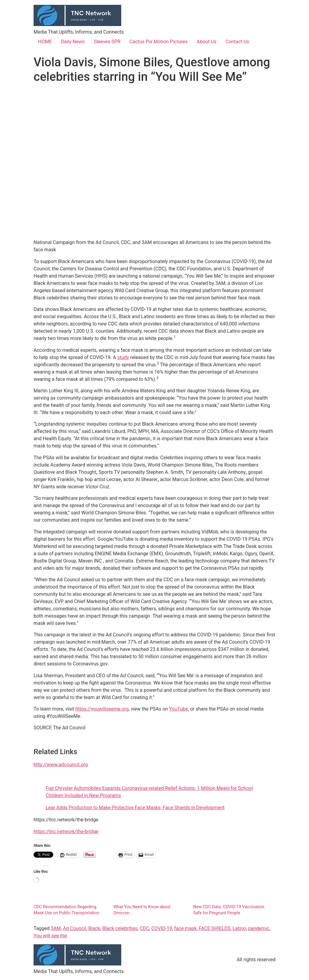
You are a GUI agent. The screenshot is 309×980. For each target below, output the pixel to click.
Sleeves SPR (107, 42)
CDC (144, 928)
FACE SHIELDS (215, 928)
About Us (207, 42)
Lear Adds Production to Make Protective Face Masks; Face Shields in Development (135, 808)
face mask (185, 928)
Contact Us (237, 42)
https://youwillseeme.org (102, 709)
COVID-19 (162, 928)
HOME (45, 42)
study (123, 357)
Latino (239, 928)
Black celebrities (120, 928)
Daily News (73, 42)
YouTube (178, 709)
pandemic (259, 928)
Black (94, 928)
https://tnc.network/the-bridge (66, 832)
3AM (56, 928)
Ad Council (75, 928)
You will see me (50, 936)
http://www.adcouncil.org (61, 765)
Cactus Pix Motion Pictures (158, 42)
